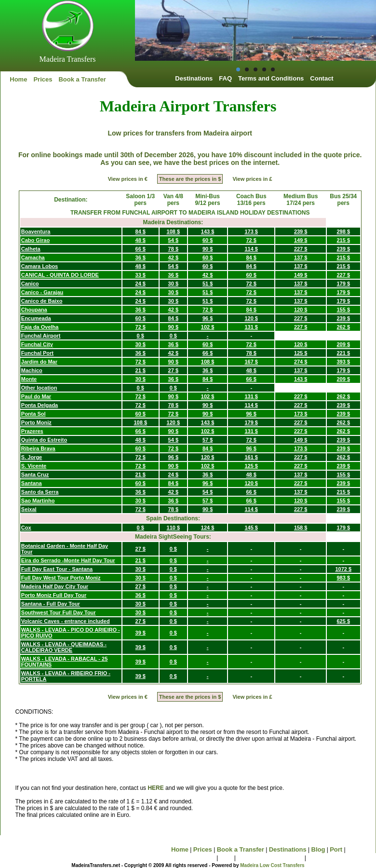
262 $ (344, 327)
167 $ (251, 362)
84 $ (141, 231)
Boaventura (36, 231)
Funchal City (37, 344)
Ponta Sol (34, 414)
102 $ (208, 327)
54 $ (173, 240)
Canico (30, 284)
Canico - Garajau (42, 292)
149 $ (301, 240)
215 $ (344, 240)
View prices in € (128, 179)
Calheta (31, 249)
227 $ (301, 249)
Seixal (29, 509)
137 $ (301, 258)
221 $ (344, 353)
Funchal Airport (41, 336)
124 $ (208, 528)
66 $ (141, 249)
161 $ (251, 457)
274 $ (301, 362)
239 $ (301, 231)
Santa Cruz (35, 475)
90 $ (208, 249)
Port (336, 849)
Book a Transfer (82, 79)
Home (18, 79)
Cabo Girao (35, 240)
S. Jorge (32, 457)
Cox (26, 528)
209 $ (344, 344)
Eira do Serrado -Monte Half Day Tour (68, 560)
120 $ (301, 310)
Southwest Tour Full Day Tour (59, 612)
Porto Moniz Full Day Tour (54, 595)
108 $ (174, 231)
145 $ (251, 528)
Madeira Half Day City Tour (55, 586)
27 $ (173, 370)
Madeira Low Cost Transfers (272, 865)
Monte (29, 379)
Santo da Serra (40, 492)
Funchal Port (37, 353)
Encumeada (36, 318)
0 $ (141, 336)
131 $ (251, 327)
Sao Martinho (38, 501)
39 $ (141, 633)
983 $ (344, 578)
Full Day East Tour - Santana (57, 569)
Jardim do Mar (39, 362)
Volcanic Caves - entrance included (66, 621)
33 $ (141, 275)
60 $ (208, 240)
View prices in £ (252, 179)
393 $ (344, 362)
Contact (322, 78)
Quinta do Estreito (44, 440)
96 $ (208, 318)
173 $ (251, 231)
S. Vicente (34, 466)
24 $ (141, 284)
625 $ (344, 621)
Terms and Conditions (271, 78)
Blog (318, 849)
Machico (32, 370)
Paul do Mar (36, 396)
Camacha (33, 258)
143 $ (208, 231)
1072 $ (343, 569)
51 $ (208, 284)
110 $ (174, 528)
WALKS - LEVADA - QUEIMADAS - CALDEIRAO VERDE (64, 647)
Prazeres (32, 431)
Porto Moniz (36, 422)
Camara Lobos (40, 266)
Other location (39, 388)
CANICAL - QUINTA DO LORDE (60, 275)
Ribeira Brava (38, 448)
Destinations (194, 78)
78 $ (173, 249)
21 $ (141, 370)
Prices (43, 79)
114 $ (251, 249)
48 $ (141, 240)
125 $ (301, 353)
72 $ (251, 240)
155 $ (344, 310)
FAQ (225, 78)
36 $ (141, 258)
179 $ (344, 284)
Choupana (34, 310)
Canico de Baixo (42, 301)
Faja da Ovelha (40, 327)
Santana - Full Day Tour (51, 604)
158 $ (301, 528)
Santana (32, 483)
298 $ (344, 231)
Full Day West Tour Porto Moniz (61, 578)
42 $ (173, 258)
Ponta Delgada (40, 405)
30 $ (173, 284)
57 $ (208, 440)
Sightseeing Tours (188, 858)
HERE (155, 788)
